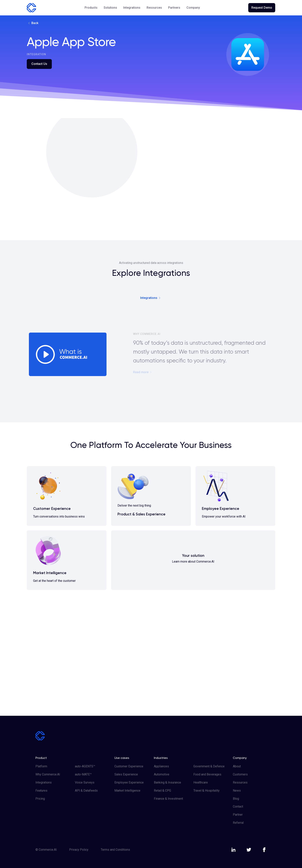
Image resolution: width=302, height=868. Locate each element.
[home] (31, 8)
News (237, 791)
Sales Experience (126, 774)
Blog (236, 799)
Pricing (40, 799)
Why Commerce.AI (48, 774)
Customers (240, 774)
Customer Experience (129, 766)
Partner (238, 815)
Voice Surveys (85, 782)
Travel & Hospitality (206, 791)
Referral (238, 823)
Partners (174, 8)
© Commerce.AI (46, 850)
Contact (238, 807)
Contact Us (39, 64)
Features (41, 791)
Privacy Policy (79, 850)
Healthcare (201, 782)
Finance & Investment (168, 799)
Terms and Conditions (115, 850)
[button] (91, 8)
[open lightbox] (64, 353)
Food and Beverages (207, 774)
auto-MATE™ (83, 774)
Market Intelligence (127, 791)
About (237, 766)
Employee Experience (129, 782)
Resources (240, 782)
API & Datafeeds (86, 791)
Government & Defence (209, 766)
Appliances (161, 766)
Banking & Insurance (167, 782)
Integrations (132, 8)
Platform (41, 766)
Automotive (162, 774)
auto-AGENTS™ (85, 766)
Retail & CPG (162, 791)
